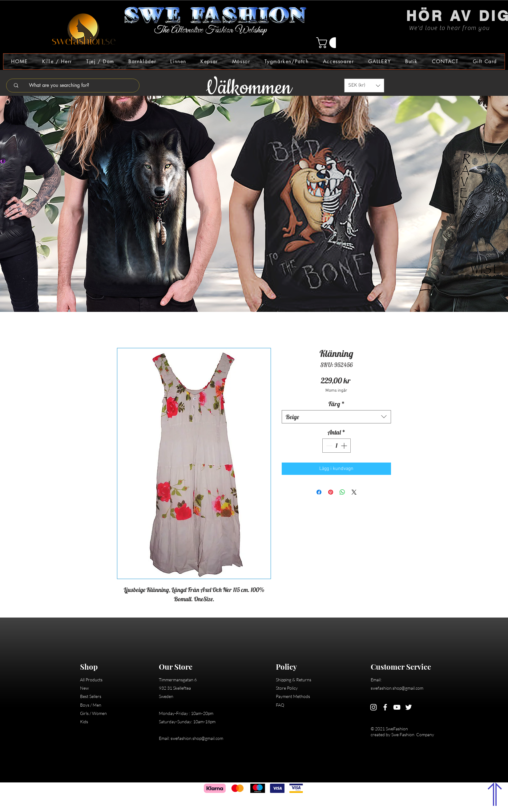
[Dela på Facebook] (319, 492)
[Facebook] (385, 707)
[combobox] (336, 417)
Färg (337, 404)
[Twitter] (409, 707)
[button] (329, 43)
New (84, 688)
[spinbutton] (337, 446)
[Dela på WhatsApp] (342, 492)
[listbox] (364, 86)
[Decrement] (329, 446)
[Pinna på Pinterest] (331, 492)
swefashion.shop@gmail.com (197, 738)
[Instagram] (373, 707)
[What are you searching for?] (77, 86)
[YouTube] (397, 707)
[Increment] (345, 446)
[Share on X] (354, 492)
